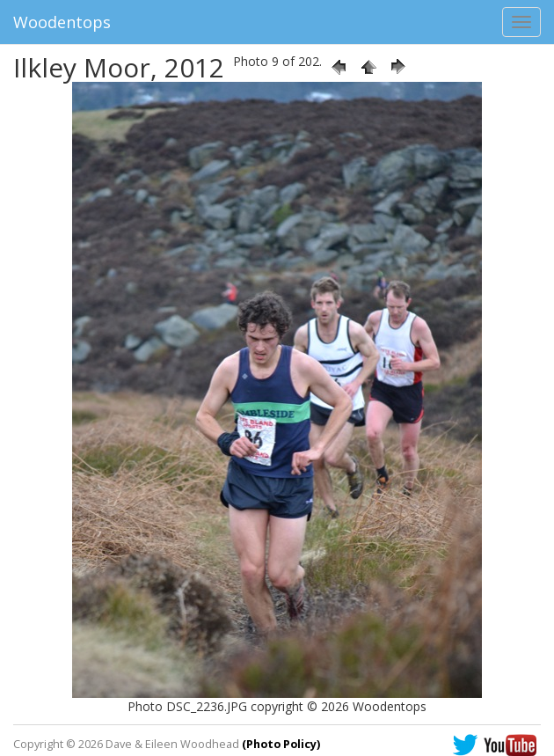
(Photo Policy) (281, 744)
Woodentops (62, 22)
